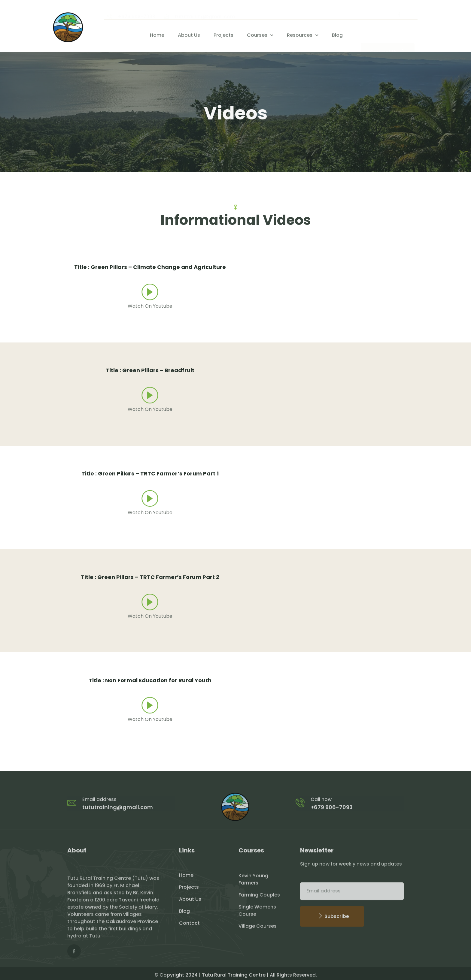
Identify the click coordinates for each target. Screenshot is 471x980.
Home (157, 38)
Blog (337, 38)
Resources (303, 37)
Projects (223, 38)
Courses (260, 37)
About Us (189, 38)
